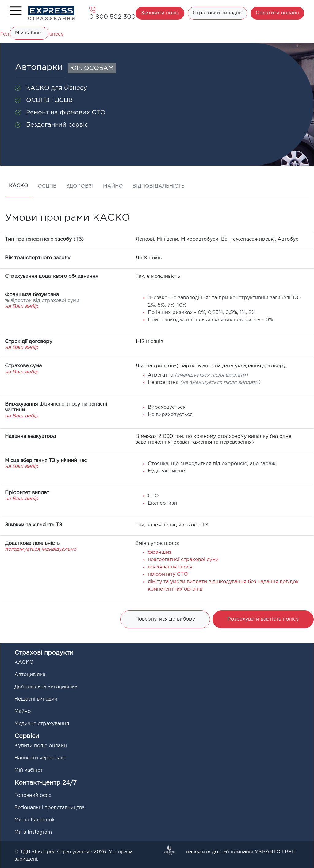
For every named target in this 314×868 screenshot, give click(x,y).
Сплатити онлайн (277, 13)
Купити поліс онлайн (41, 746)
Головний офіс (33, 795)
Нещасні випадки (36, 699)
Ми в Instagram (33, 832)
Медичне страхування (42, 724)
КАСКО (24, 662)
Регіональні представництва (50, 808)
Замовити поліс (160, 13)
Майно (23, 711)
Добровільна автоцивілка (46, 687)
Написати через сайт (40, 758)
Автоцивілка (30, 675)
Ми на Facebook (34, 820)
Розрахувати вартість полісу (263, 619)
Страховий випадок (217, 13)
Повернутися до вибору (165, 619)
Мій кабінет (29, 33)
